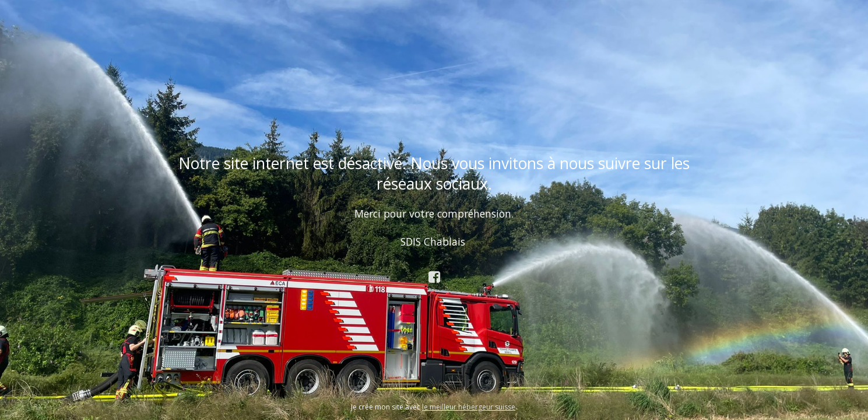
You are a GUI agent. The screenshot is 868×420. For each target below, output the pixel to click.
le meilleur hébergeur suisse (469, 407)
